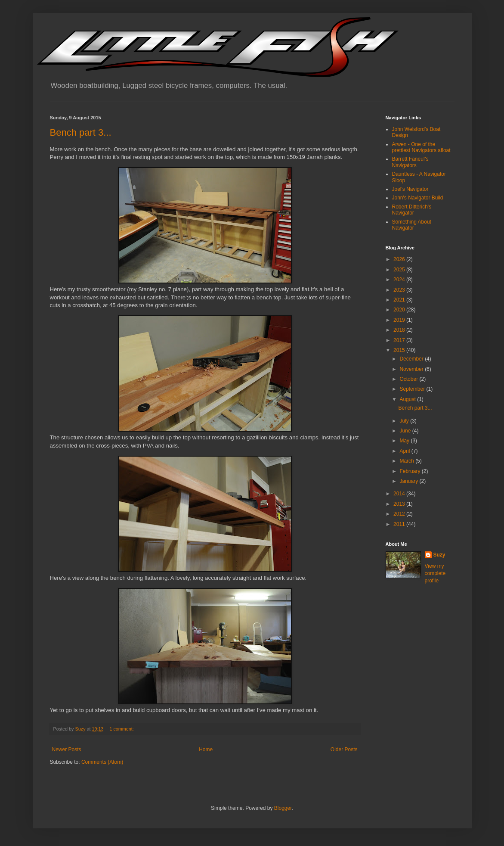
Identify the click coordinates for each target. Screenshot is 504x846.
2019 (400, 320)
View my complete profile (435, 573)
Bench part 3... (81, 132)
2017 (400, 340)
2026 (400, 259)
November (412, 369)
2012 (400, 514)
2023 (400, 290)
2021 (400, 300)
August (408, 399)
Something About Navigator (412, 225)
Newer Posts (67, 750)
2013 (400, 504)
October (409, 379)
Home (206, 750)
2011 (400, 524)
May (405, 441)
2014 (400, 494)
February (410, 471)
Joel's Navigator (410, 189)
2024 (400, 280)
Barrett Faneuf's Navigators (410, 162)
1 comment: (122, 729)
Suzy (439, 555)
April (405, 451)
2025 (400, 270)
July (405, 421)
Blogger (283, 808)
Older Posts (344, 750)
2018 (400, 330)
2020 (400, 310)
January (409, 481)
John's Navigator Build (418, 198)
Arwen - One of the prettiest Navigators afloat (421, 147)
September (413, 389)
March (407, 461)
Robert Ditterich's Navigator (412, 210)
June (406, 431)
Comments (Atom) (102, 762)
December (412, 359)
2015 (400, 350)
